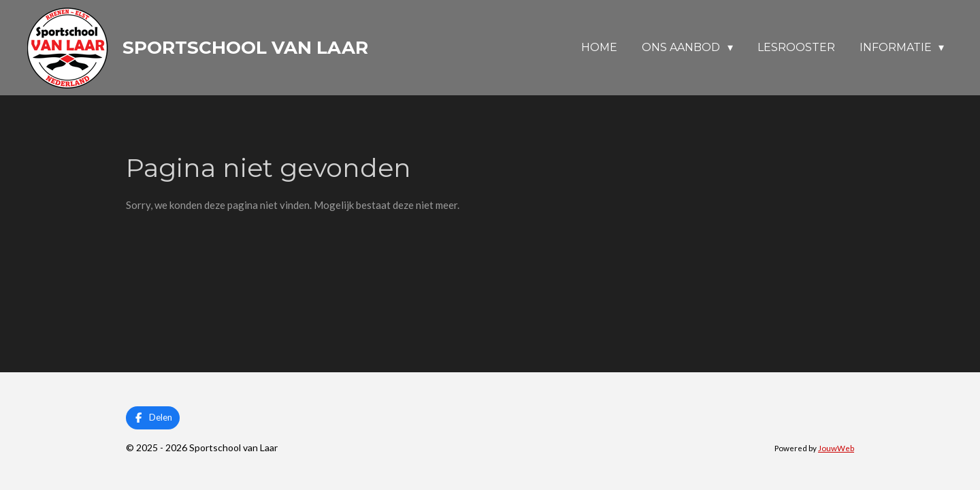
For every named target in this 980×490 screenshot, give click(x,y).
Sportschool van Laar (245, 48)
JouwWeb (836, 448)
